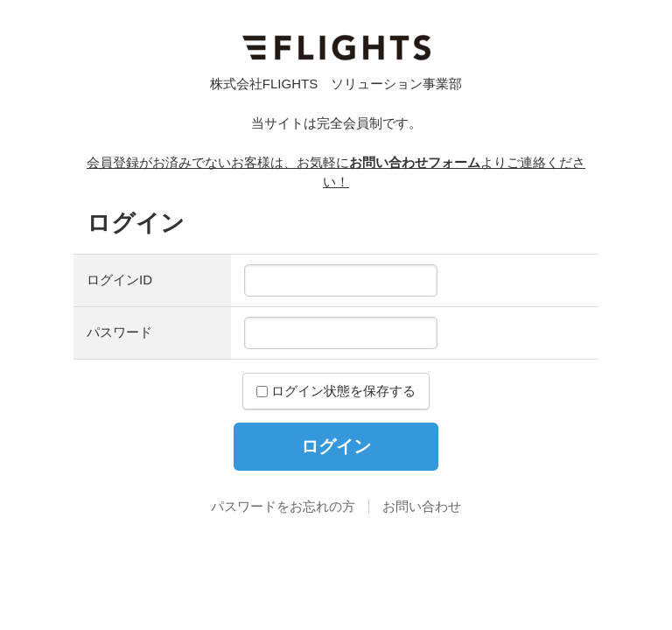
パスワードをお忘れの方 (283, 506)
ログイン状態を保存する (336, 391)
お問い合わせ (422, 506)
